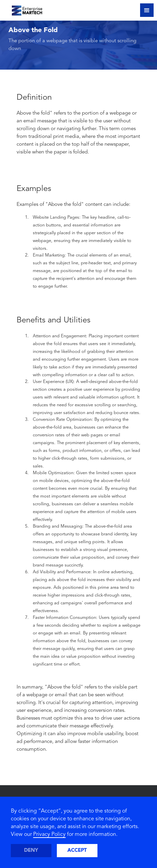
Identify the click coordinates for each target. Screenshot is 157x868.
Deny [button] (31, 851)
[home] (23, 9)
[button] (147, 10)
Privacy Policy (49, 835)
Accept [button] (77, 851)
